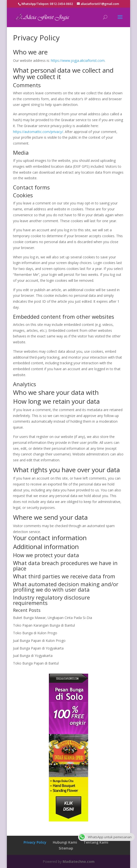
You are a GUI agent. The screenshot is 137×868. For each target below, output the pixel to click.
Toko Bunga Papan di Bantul (36, 663)
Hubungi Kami (65, 842)
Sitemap (66, 848)
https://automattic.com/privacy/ (38, 132)
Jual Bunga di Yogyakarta (33, 656)
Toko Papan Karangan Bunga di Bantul (44, 625)
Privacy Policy (35, 842)
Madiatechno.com (79, 861)
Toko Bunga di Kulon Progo (35, 633)
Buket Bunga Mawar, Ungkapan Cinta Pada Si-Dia (53, 618)
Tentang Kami (96, 842)
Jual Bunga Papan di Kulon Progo (39, 641)
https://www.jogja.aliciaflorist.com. (78, 60)
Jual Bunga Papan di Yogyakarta (38, 648)
